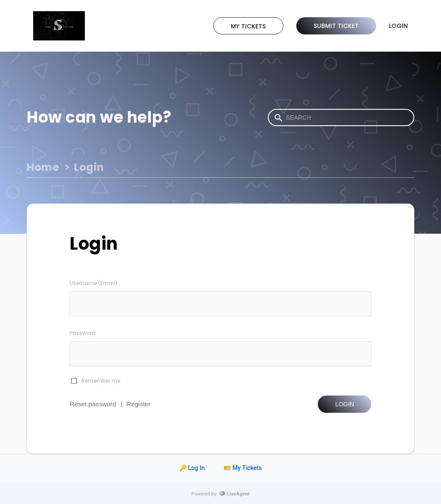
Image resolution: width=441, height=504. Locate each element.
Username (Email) (93, 283)
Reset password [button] (93, 404)
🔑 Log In (192, 468)
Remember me (101, 381)
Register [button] (139, 404)
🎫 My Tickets (243, 468)
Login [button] (345, 404)
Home (43, 167)
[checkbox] (74, 381)
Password (83, 333)
